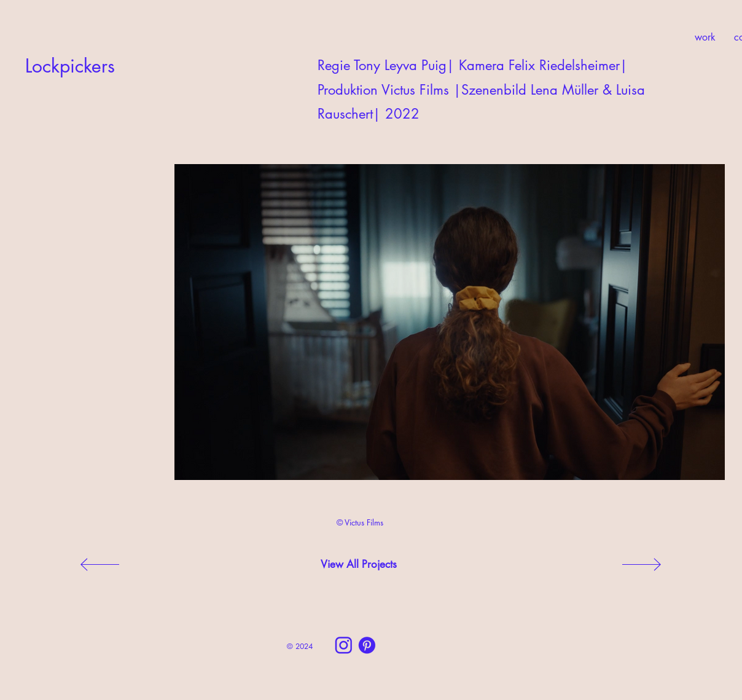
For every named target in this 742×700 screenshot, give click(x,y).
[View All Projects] (359, 565)
